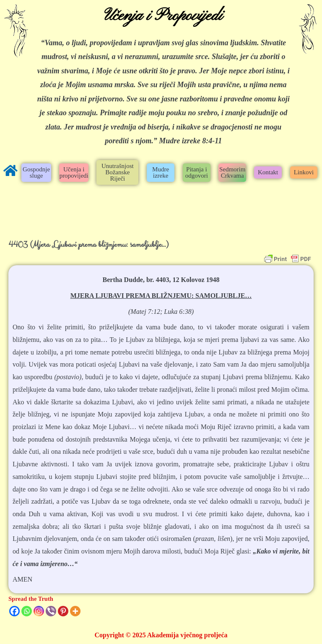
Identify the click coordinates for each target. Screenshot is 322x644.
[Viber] (51, 611)
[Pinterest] (63, 611)
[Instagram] (39, 611)
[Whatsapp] (27, 611)
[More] (75, 611)
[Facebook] (14, 611)
